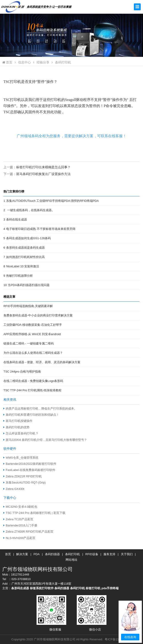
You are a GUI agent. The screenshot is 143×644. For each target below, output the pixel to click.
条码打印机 (63, 62)
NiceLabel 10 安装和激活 (23, 266)
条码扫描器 (52, 554)
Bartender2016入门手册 (20, 525)
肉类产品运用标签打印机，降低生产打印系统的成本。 (40, 409)
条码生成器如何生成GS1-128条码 (28, 238)
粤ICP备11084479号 (118, 639)
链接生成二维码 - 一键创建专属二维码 (29, 343)
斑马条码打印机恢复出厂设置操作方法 (43, 174)
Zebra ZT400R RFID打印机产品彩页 (28, 532)
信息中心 (24, 62)
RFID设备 (92, 554)
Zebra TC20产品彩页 (18, 519)
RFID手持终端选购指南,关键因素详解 (28, 306)
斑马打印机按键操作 (18, 421)
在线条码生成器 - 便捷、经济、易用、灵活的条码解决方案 (42, 362)
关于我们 (127, 554)
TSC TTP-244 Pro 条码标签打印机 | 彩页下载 (34, 513)
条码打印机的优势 (16, 427)
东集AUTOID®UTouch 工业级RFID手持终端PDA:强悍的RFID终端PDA (52, 201)
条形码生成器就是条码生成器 (25, 248)
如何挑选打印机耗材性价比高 (25, 257)
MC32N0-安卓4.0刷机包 (20, 507)
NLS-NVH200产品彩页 (19, 538)
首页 (7, 62)
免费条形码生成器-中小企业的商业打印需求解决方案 (38, 315)
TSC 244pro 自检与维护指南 (22, 372)
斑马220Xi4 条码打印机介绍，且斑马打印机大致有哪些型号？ (45, 440)
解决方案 (22, 554)
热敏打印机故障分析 (20, 276)
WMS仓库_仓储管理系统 (21, 458)
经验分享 (43, 62)
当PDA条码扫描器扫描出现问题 (29, 285)
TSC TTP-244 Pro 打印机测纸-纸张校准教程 (32, 390)
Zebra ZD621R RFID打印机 (23, 476)
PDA (37, 554)
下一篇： (37, 174)
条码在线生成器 (17, 219)
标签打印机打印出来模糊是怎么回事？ (43, 167)
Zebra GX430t (14, 489)
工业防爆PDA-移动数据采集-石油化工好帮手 (33, 325)
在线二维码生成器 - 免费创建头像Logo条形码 (33, 381)
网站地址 (71, 560)
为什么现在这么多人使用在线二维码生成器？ (33, 353)
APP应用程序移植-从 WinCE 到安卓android (32, 334)
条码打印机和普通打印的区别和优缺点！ (31, 415)
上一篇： (37, 167)
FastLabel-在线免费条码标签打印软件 (29, 470)
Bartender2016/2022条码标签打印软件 (30, 464)
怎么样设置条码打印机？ (21, 433)
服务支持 (109, 554)
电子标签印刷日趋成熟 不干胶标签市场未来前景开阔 (41, 229)
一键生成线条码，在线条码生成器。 (30, 210)
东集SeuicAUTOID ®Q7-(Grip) (25, 482)
